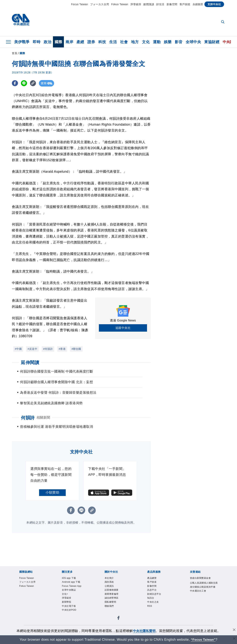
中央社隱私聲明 (144, 631)
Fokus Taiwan (120, 4)
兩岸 (69, 42)
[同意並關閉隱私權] (234, 630)
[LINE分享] (25, 83)
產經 (80, 42)
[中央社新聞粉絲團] (118, 626)
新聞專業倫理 (112, 601)
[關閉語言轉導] (234, 639)
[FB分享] (15, 83)
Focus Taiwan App (72, 593)
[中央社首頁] (21, 21)
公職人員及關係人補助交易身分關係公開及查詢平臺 (204, 592)
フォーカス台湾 (100, 4)
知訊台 (151, 605)
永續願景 (198, 4)
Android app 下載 (71, 589)
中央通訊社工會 (198, 598)
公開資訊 (109, 593)
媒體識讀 (149, 4)
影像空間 (172, 4)
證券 (91, 42)
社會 (124, 42)
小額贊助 (52, 499)
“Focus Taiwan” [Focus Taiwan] (203, 640)
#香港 (62, 349)
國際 (58, 42)
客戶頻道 (185, 4)
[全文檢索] (223, 22)
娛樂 (168, 42)
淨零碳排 (136, 4)
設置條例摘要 (112, 597)
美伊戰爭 (22, 42)
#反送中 (32, 349)
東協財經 (212, 42)
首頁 (15, 53)
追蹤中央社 (123, 328)
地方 (135, 42)
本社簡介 (109, 585)
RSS (150, 613)
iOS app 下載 (69, 585)
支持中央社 (214, 4)
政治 (47, 42)
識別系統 (109, 589)
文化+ (65, 601)
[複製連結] (34, 83)
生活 (113, 42)
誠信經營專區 (112, 605)
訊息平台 (152, 597)
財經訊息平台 (154, 601)
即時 (37, 42)
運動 (157, 42)
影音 (179, 42)
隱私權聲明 (110, 609)
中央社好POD (69, 617)
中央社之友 (153, 609)
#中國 (18, 349)
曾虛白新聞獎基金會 (200, 585)
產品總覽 (152, 585)
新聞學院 (66, 609)
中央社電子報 (69, 613)
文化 (146, 42)
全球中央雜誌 (69, 597)
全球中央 (193, 42)
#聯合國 (76, 349)
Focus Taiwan (80, 4)
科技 (102, 42)
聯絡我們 (109, 613)
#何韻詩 (48, 349)
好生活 (160, 4)
